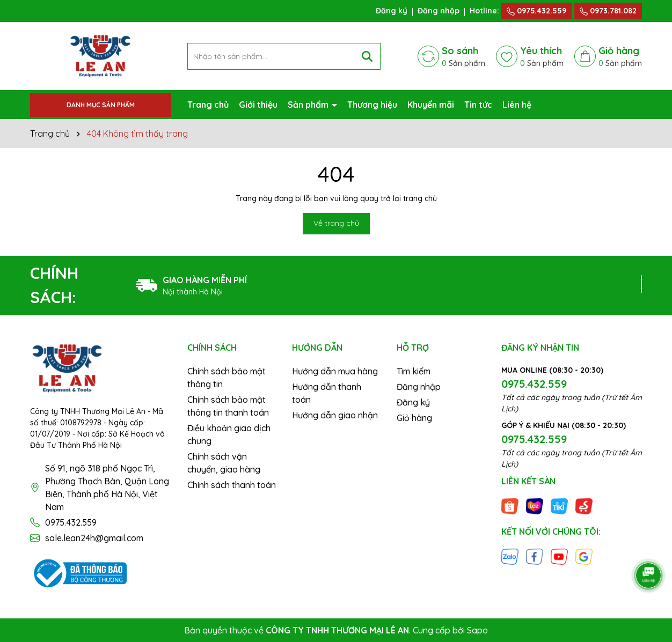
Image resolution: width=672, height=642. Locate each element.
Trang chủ (208, 105)
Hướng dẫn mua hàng (335, 371)
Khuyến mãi (431, 105)
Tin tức (478, 105)
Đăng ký (392, 11)
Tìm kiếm (414, 371)
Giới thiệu (258, 105)
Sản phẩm (309, 105)
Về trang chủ (336, 223)
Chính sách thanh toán (232, 485)
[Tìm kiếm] (367, 56)
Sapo (477, 630)
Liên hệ (517, 105)
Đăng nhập (439, 11)
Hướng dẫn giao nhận (335, 415)
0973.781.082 (608, 11)
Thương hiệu (372, 105)
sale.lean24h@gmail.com (94, 538)
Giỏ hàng (414, 418)
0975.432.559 (536, 11)
